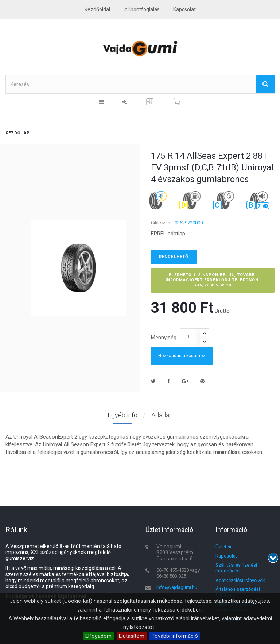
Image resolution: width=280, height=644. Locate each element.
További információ (175, 636)
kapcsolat (184, 9)
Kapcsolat (226, 556)
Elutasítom (132, 636)
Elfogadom (98, 636)
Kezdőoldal (97, 9)
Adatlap (162, 415)
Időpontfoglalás (142, 9)
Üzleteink (225, 547)
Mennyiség (164, 338)
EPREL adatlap (168, 234)
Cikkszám (161, 223)
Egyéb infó (122, 415)
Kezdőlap (18, 133)
